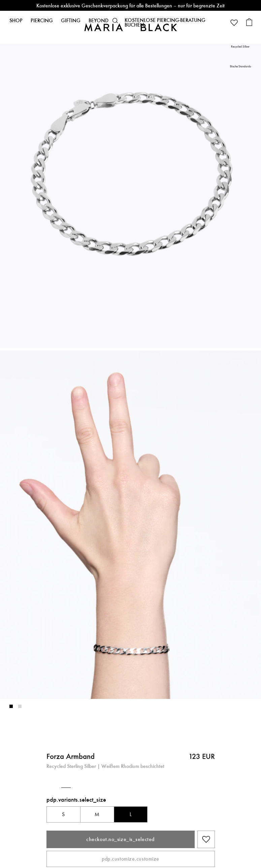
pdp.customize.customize (130, 859)
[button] (115, 21)
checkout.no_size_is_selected (120, 839)
